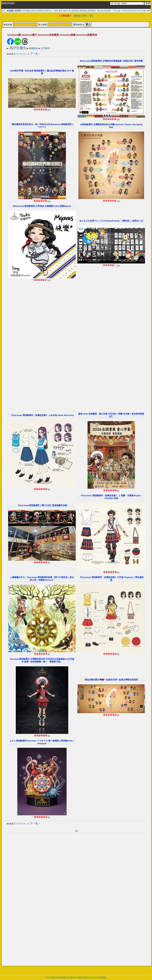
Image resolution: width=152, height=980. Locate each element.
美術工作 (67, 11)
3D (140, 11)
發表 (60, 11)
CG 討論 (117, 11)
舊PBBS (74, 978)
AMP (149, 11)
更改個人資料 (80, 16)
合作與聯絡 (102, 978)
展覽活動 (83, 11)
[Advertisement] (76, 20)
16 (28, 54)
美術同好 (108, 11)
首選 (33, 11)
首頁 (3, 11)
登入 (92, 16)
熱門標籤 (26, 11)
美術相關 (91, 11)
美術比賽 (75, 11)
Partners (92, 978)
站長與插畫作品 (63, 978)
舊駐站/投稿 (82, 978)
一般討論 (99, 11)
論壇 (56, 11)
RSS (48, 978)
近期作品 (47, 11)
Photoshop (126, 11)
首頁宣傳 (39, 11)
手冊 (53, 978)
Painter (134, 11)
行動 (144, 11)
